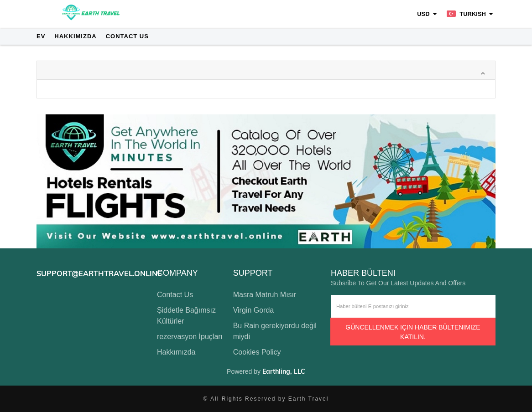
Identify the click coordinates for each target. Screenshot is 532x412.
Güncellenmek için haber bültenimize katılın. (413, 332)
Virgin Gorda (254, 310)
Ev (41, 36)
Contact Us (127, 36)
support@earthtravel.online (99, 273)
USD (423, 14)
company (177, 273)
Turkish (466, 14)
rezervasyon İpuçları (190, 337)
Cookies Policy (257, 352)
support (253, 273)
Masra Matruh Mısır (265, 295)
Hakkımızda (75, 36)
